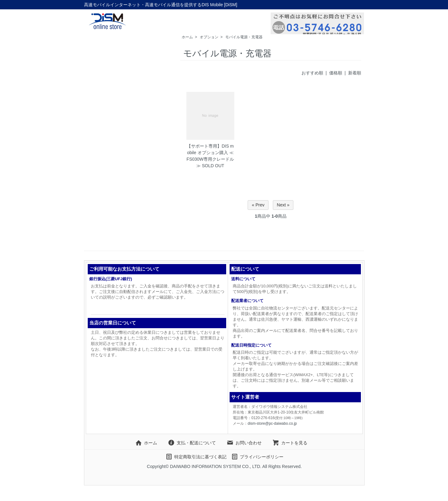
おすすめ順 (312, 73)
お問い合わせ (244, 443)
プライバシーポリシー (257, 457)
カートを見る (290, 443)
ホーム (187, 37)
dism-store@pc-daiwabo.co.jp (272, 423)
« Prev (258, 205)
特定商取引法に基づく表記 (196, 457)
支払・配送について (192, 443)
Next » (283, 205)
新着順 (355, 73)
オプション (209, 37)
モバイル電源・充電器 (244, 37)
